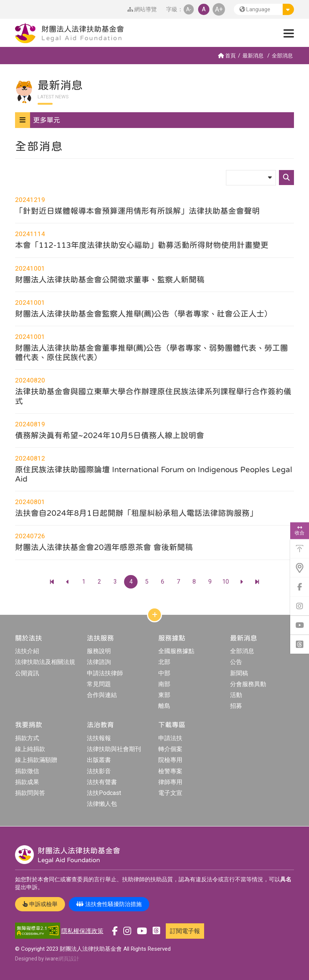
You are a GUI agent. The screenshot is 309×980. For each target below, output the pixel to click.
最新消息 (253, 56)
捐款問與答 (30, 793)
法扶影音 (99, 771)
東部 (164, 695)
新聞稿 (239, 673)
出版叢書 (99, 760)
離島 (164, 706)
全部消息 (282, 56)
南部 (164, 684)
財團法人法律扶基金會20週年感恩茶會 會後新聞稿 (104, 547)
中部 (164, 673)
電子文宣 (170, 793)
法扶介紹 (27, 651)
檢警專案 (170, 771)
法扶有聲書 (102, 782)
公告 (236, 662)
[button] (264, 9)
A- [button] (189, 9)
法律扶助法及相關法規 (45, 662)
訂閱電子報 (185, 931)
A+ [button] (219, 9)
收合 (300, 530)
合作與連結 (102, 695)
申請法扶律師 (105, 673)
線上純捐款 (30, 749)
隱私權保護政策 (82, 931)
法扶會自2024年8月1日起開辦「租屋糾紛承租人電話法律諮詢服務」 (136, 513)
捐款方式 (27, 738)
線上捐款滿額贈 (36, 760)
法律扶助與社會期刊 (114, 749)
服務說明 (99, 651)
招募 (236, 706)
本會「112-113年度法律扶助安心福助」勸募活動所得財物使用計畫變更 (142, 245)
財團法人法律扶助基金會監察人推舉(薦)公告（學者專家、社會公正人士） (144, 313)
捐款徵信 (27, 771)
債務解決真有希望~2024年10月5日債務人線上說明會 (110, 435)
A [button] (204, 9)
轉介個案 (170, 749)
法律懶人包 (102, 804)
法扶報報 (99, 738)
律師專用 (170, 782)
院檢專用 (170, 760)
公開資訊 (27, 673)
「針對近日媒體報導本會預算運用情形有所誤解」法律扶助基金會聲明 (137, 211)
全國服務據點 (176, 651)
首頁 (227, 56)
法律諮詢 (99, 662)
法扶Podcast (104, 793)
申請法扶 (170, 738)
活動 (236, 695)
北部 (164, 662)
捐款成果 (27, 782)
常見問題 (99, 684)
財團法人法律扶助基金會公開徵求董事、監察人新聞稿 (110, 279)
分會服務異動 (248, 684)
